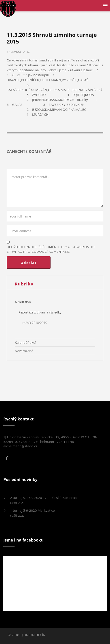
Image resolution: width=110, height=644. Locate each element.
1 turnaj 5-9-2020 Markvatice (32, 510)
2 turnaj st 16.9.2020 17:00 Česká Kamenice (44, 498)
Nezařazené (24, 351)
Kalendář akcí (25, 342)
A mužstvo (23, 302)
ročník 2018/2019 (35, 323)
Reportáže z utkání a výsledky (40, 312)
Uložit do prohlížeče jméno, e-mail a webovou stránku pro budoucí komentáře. (51, 249)
